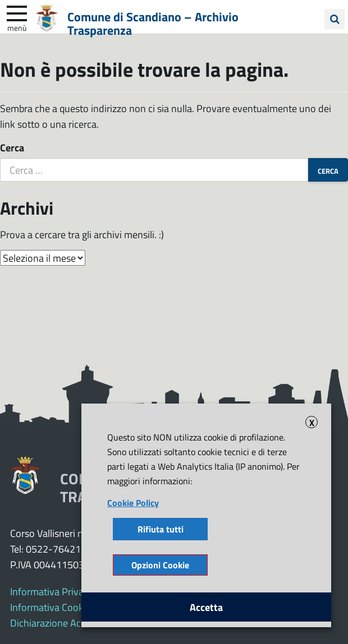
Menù (17, 27)
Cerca (12, 147)
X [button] (312, 422)
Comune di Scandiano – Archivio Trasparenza (153, 23)
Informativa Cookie (51, 607)
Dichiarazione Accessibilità (66, 623)
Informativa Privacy (52, 591)
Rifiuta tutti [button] (161, 529)
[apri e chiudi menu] (17, 12)
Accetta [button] (206, 607)
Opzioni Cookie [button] (160, 565)
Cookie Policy (133, 502)
